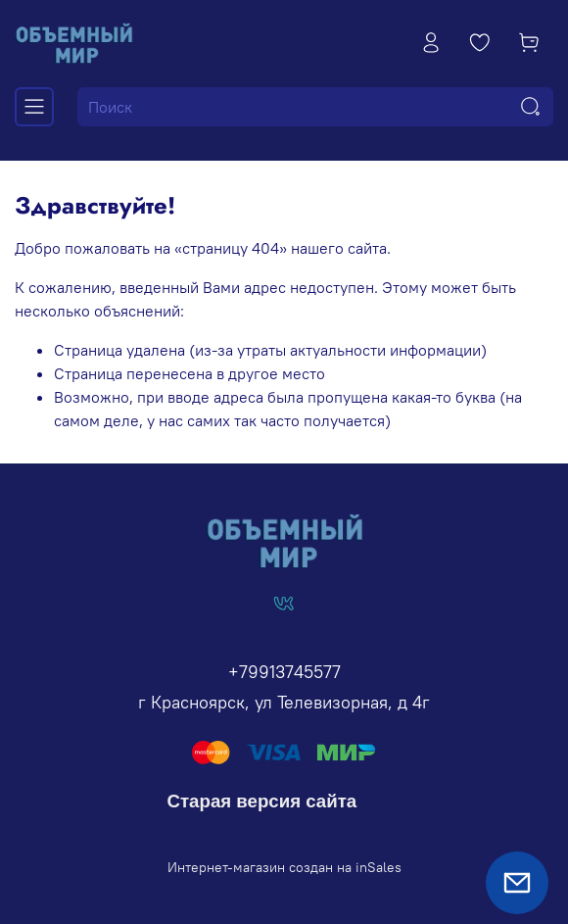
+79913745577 (284, 672)
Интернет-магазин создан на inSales (284, 867)
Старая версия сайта (262, 801)
